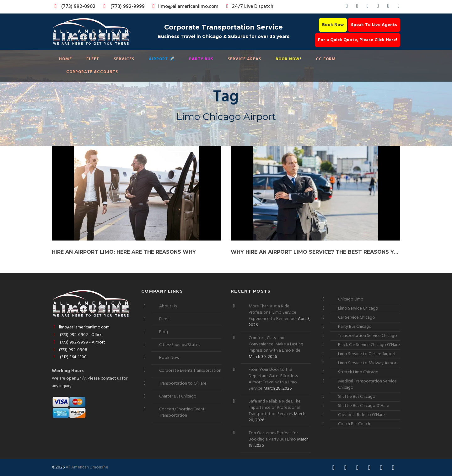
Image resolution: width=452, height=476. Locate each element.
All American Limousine (87, 467)
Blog (164, 332)
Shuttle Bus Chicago (357, 397)
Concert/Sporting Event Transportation (182, 412)
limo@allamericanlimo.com (184, 7)
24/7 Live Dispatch (249, 7)
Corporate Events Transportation (190, 371)
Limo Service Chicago (358, 308)
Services (124, 59)
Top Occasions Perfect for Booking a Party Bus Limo (273, 436)
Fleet (93, 59)
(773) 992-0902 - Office (77, 335)
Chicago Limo (351, 299)
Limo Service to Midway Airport (368, 363)
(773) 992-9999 (122, 7)
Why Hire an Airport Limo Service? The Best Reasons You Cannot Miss (315, 252)
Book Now (333, 25)
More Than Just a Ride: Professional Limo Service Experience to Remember (273, 313)
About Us (168, 306)
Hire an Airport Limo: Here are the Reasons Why (124, 252)
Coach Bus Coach (354, 424)
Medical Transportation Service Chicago (367, 384)
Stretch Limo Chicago (358, 372)
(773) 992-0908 (70, 350)
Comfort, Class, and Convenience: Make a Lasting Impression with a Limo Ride (276, 344)
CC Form (326, 59)
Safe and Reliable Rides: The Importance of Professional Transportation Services (275, 408)
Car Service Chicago (357, 318)
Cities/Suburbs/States (180, 345)
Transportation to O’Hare (183, 384)
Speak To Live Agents (374, 25)
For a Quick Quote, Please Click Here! (358, 40)
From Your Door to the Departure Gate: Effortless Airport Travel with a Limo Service (273, 379)
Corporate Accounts (92, 72)
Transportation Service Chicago (368, 336)
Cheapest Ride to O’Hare (361, 415)
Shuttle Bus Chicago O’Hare (364, 406)
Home (65, 59)
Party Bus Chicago (355, 327)
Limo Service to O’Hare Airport (367, 354)
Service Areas (244, 59)
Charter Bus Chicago (178, 396)
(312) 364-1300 (69, 357)
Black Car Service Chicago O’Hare (369, 345)
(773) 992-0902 (74, 7)
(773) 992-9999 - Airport (78, 342)
